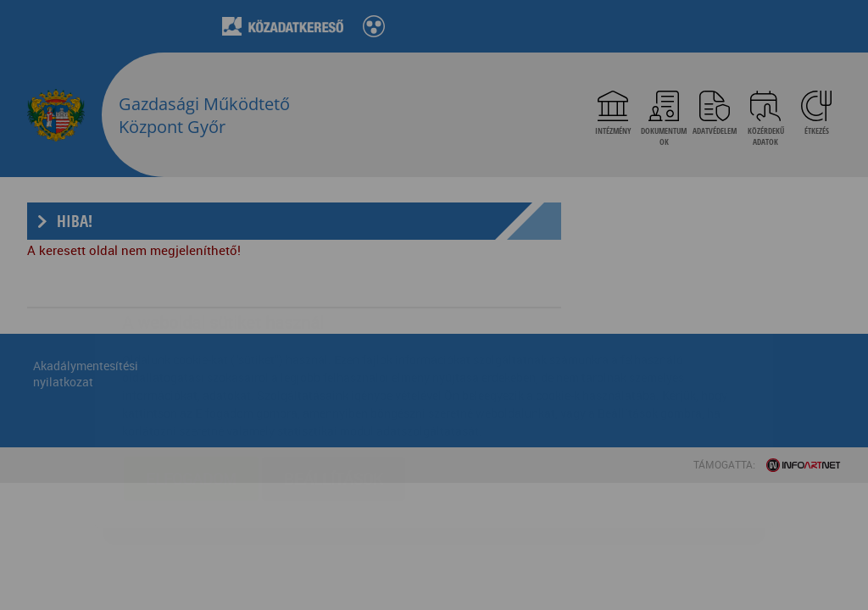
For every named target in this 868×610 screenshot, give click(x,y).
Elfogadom (191, 378)
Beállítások (334, 378)
